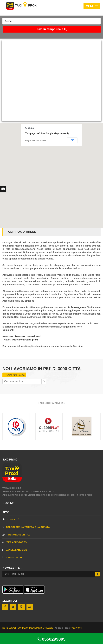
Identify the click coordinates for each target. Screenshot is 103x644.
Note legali (9, 628)
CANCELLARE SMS (15, 550)
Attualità (11, 519)
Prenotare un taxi (16, 535)
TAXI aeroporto (15, 542)
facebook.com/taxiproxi (28, 336)
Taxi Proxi (22, 6)
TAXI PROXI (76, 628)
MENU (92, 6)
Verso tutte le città (14, 375)
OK (72, 140)
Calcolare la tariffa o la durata (26, 527)
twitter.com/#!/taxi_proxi (25, 340)
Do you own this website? (36, 141)
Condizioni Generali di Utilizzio (36, 628)
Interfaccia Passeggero (72, 307)
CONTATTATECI (13, 558)
